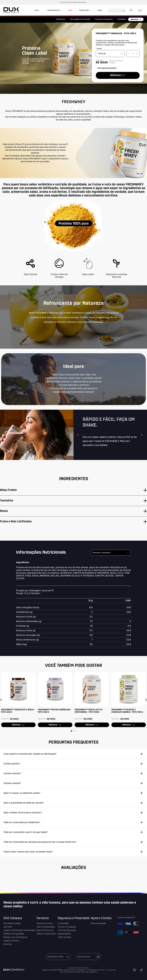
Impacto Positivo (11, 941)
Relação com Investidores (15, 937)
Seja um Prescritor (45, 930)
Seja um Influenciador (47, 934)
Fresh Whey (44, 19)
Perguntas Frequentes (104, 19)
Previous (78, 435)
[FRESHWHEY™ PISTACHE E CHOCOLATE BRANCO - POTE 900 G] (129, 700)
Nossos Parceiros (45, 923)
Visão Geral (61, 19)
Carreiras (8, 944)
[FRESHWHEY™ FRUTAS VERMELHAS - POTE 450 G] (55, 700)
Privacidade (63, 923)
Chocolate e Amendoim (101, 553)
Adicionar (134, 19)
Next (142, 435)
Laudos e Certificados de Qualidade (19, 930)
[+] (137, 54)
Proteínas (15, 19)
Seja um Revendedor (46, 927)
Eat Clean (8, 927)
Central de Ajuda (98, 923)
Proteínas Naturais (29, 19)
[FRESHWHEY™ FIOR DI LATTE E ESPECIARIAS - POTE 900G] (92, 700)
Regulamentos (64, 934)
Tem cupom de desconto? (107, 68)
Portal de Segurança (67, 930)
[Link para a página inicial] (6, 19)
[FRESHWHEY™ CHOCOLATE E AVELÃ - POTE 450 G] (18, 700)
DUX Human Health (12, 923)
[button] (1, 700)
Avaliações (122, 19)
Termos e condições (67, 927)
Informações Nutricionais (80, 19)
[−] (129, 54)
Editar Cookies (65, 937)
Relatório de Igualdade (14, 934)
